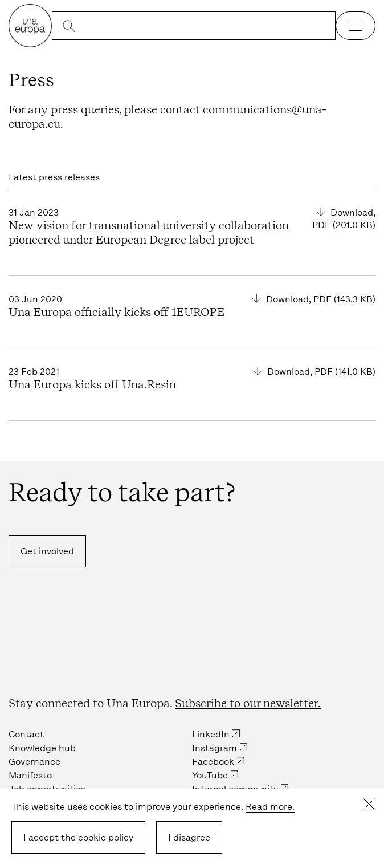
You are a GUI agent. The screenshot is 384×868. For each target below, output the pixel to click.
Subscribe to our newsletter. (248, 703)
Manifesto (30, 775)
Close (369, 804)
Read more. (270, 807)
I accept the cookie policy (78, 837)
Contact (26, 734)
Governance (34, 762)
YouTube (210, 775)
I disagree (189, 837)
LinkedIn (211, 734)
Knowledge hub (42, 748)
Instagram (215, 748)
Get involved (47, 551)
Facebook (213, 762)
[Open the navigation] (356, 26)
